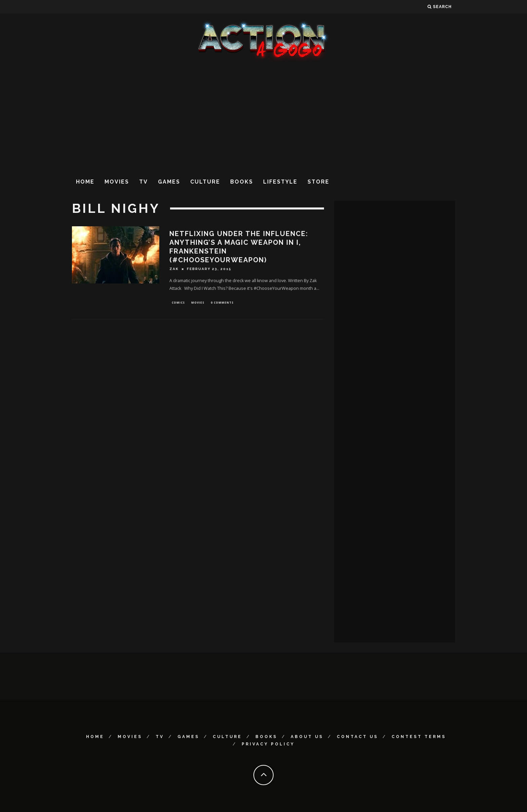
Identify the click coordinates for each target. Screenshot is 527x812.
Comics (178, 303)
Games (169, 182)
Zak (174, 269)
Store (318, 182)
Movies (117, 182)
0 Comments (222, 303)
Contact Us (357, 737)
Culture (205, 182)
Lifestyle (280, 182)
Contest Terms (419, 737)
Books (242, 182)
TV (144, 182)
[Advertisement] (263, 117)
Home (85, 182)
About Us (307, 737)
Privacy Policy (268, 744)
